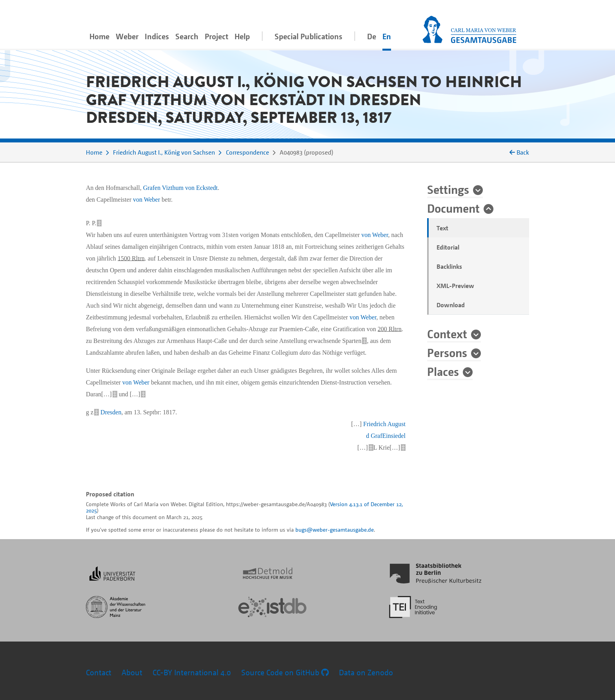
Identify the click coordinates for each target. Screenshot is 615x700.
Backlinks (449, 266)
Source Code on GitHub (285, 672)
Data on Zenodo (366, 672)
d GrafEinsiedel (386, 436)
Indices (157, 36)
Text (442, 228)
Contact (99, 672)
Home (99, 36)
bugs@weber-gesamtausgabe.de (335, 530)
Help (242, 36)
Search (187, 36)
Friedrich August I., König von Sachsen (164, 152)
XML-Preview (455, 286)
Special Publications (308, 36)
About (132, 672)
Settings (448, 189)
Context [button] (447, 334)
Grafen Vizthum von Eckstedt (180, 188)
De (372, 36)
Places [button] (443, 371)
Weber (127, 36)
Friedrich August (384, 424)
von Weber (146, 200)
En (387, 36)
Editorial (448, 247)
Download (451, 305)
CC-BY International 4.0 (192, 672)
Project (217, 36)
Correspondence (247, 152)
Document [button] (453, 208)
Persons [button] (447, 352)
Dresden (111, 412)
